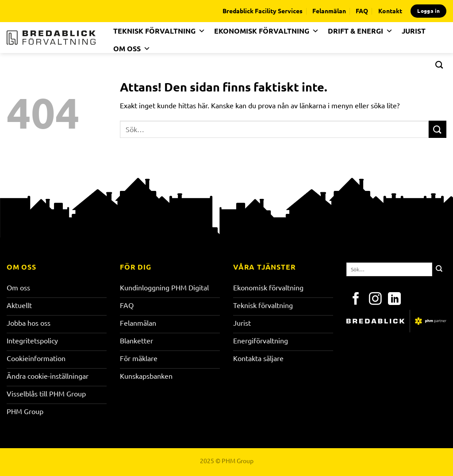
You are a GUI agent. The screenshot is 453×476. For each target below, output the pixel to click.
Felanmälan (329, 11)
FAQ (362, 11)
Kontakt (390, 11)
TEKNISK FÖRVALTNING (159, 31)
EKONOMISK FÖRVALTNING (267, 31)
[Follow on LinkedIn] (394, 300)
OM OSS (132, 49)
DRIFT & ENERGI (360, 31)
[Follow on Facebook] (356, 300)
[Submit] (438, 129)
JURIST (414, 31)
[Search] (439, 65)
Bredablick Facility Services (263, 11)
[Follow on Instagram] (375, 300)
